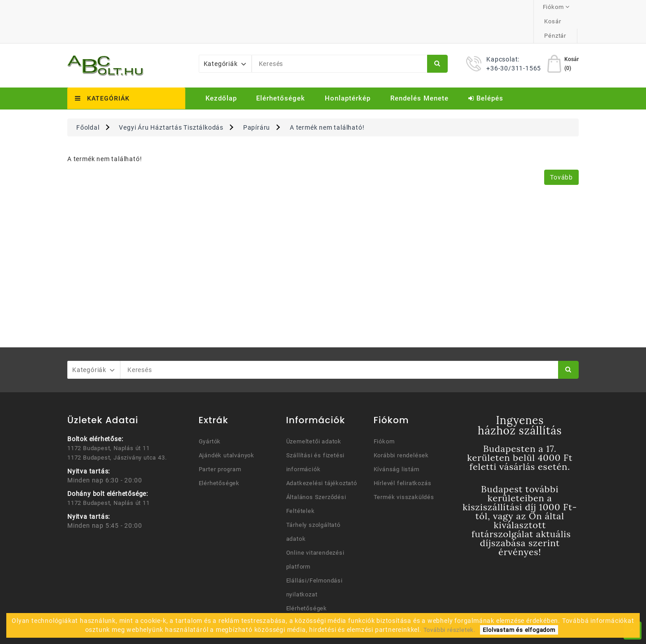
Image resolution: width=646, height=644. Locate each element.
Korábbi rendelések (401, 427)
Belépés (486, 70)
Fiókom (384, 413)
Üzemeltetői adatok (314, 413)
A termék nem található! (327, 99)
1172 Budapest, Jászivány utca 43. (117, 429)
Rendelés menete (419, 70)
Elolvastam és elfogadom (519, 630)
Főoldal (88, 99)
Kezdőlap (221, 70)
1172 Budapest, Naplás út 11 (109, 419)
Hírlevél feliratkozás (403, 454)
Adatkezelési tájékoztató (322, 454)
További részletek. (450, 630)
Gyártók (210, 413)
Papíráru (257, 99)
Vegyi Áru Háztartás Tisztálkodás (171, 99)
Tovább (561, 149)
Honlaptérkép (348, 70)
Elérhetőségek (281, 70)
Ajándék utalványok (227, 427)
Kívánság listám (397, 440)
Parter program (220, 440)
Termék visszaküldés (404, 468)
